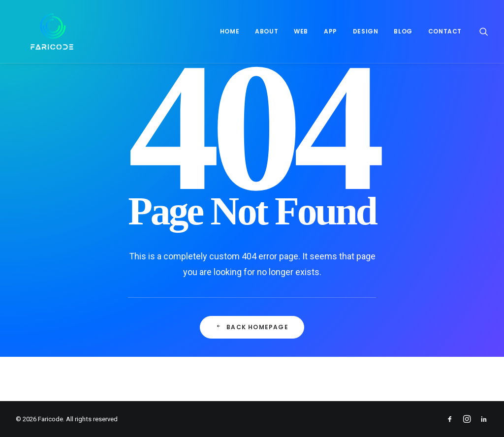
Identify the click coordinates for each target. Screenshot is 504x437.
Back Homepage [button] (252, 327)
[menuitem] (230, 31)
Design (366, 31)
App (331, 31)
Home (230, 31)
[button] (484, 31)
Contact (445, 31)
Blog (403, 31)
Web (301, 31)
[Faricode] (37, 31)
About (267, 31)
